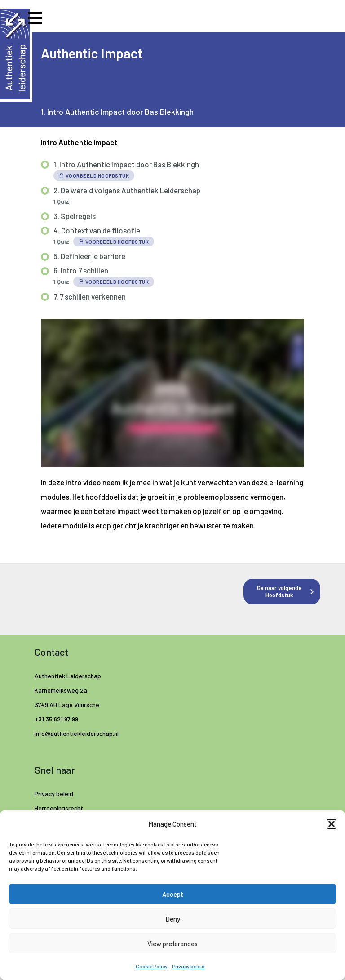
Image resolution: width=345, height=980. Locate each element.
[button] (332, 824)
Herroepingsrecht (59, 808)
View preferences (172, 944)
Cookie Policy (152, 966)
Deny (173, 919)
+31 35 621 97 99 (56, 719)
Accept (173, 894)
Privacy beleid (188, 966)
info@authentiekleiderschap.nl (77, 733)
